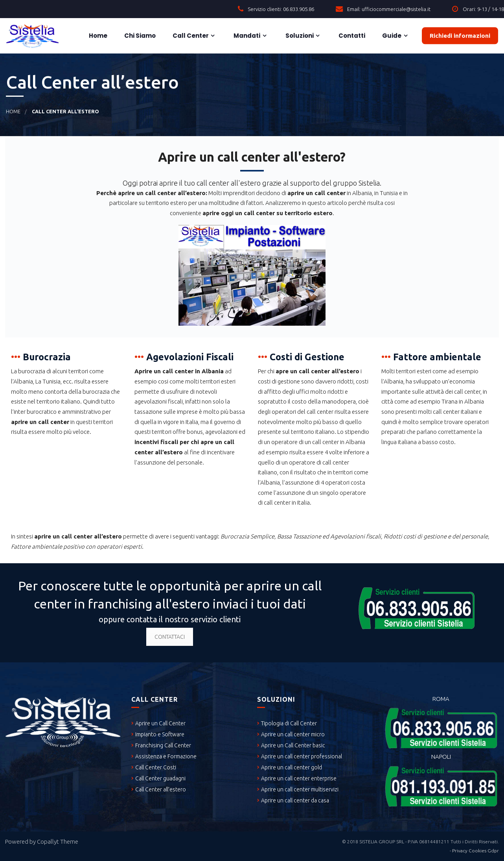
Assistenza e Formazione (166, 756)
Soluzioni (299, 36)
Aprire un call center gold (292, 767)
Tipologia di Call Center (289, 723)
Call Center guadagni (160, 778)
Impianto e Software (160, 734)
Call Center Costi (156, 767)
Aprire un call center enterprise (299, 778)
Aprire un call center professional (302, 756)
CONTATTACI (170, 637)
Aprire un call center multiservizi (300, 789)
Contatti (351, 36)
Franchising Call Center (163, 745)
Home (97, 36)
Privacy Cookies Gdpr (475, 851)
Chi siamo (139, 36)
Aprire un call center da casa (295, 800)
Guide (391, 36)
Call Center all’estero (161, 789)
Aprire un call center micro (293, 734)
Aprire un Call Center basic (293, 745)
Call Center (190, 36)
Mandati (246, 36)
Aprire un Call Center (160, 723)
